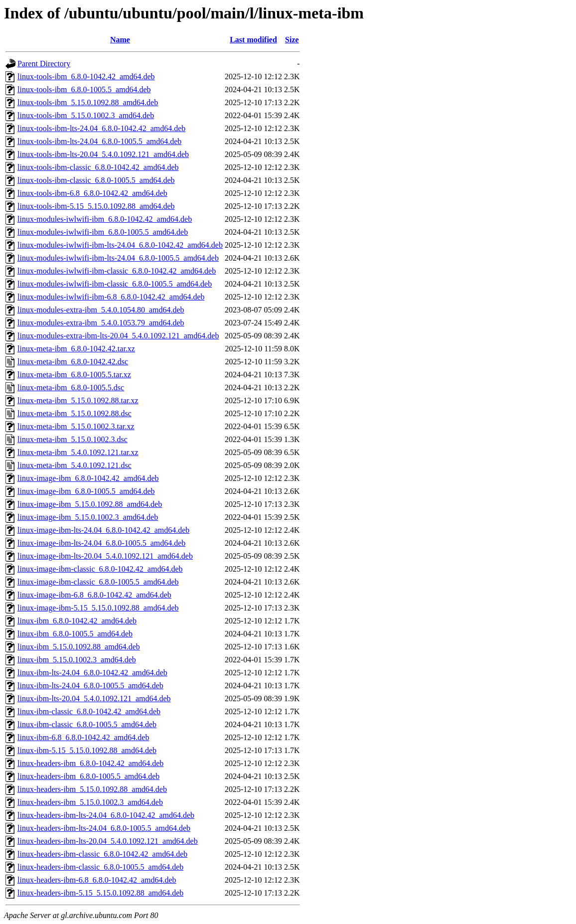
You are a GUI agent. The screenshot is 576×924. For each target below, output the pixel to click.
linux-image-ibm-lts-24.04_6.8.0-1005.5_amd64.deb (101, 543)
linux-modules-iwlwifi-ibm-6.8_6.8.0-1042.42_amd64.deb (111, 297)
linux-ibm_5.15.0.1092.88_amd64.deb (79, 647)
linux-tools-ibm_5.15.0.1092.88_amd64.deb (88, 102)
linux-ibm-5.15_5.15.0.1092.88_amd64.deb (87, 750)
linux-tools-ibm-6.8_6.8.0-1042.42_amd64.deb (92, 193)
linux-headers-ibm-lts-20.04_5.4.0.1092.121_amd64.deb (108, 841)
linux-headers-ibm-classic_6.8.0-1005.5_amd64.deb (100, 867)
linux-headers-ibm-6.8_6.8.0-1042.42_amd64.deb (97, 880)
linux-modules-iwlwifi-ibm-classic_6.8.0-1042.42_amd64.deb (117, 271)
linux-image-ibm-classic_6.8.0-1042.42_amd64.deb (100, 569)
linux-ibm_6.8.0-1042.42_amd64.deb (77, 621)
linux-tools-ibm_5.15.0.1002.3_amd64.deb (86, 115)
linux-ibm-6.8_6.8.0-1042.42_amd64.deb (83, 737)
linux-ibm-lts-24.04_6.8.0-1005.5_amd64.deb (90, 686)
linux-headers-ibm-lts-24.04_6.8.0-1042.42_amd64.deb (106, 815)
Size (292, 40)
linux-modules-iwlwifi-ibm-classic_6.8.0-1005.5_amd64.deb (115, 284)
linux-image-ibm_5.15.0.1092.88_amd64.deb (90, 504)
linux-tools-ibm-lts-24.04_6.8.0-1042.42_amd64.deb (101, 128)
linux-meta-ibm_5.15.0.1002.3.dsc (72, 439)
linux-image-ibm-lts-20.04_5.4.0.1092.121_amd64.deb (105, 556)
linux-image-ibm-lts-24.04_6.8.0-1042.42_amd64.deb (103, 530)
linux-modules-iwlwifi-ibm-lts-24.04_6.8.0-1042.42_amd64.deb (120, 245)
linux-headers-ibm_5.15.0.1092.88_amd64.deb (92, 789)
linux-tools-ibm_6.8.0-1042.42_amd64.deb (86, 77)
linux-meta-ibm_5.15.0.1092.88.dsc (74, 413)
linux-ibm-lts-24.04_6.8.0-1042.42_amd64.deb (92, 673)
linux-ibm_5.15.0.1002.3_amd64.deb (77, 660)
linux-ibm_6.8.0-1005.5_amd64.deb (75, 634)
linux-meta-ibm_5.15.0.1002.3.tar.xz (76, 426)
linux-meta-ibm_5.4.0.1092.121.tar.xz (78, 452)
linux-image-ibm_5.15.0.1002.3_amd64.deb (88, 517)
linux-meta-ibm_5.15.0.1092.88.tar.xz (78, 400)
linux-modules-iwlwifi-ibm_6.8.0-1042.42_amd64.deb (105, 219)
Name (120, 40)
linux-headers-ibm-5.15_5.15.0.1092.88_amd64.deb (100, 893)
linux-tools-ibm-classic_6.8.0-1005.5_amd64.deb (96, 180)
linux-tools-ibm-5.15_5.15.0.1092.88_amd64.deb (96, 206)
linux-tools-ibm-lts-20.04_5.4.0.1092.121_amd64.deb (103, 154)
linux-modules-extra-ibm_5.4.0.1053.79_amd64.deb (101, 323)
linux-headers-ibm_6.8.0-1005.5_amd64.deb (88, 776)
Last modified (253, 40)
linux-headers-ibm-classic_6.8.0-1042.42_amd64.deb (102, 854)
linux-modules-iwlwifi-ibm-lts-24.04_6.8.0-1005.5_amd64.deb (118, 258)
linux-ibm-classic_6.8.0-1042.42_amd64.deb (89, 711)
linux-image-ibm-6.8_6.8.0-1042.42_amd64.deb (94, 595)
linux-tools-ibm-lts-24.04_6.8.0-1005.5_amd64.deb (99, 141)
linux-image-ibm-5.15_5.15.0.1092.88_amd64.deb (98, 608)
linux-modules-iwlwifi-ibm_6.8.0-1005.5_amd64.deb (103, 232)
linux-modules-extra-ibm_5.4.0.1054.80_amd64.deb (101, 310)
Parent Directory (44, 64)
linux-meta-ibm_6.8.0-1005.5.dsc (71, 387)
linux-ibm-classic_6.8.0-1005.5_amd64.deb (87, 724)
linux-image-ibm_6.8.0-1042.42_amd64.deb (88, 478)
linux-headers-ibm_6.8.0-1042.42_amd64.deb (90, 763)
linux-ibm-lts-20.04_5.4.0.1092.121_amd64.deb (94, 698)
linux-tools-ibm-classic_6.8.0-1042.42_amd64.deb (98, 167)
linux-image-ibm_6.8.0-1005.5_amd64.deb (86, 491)
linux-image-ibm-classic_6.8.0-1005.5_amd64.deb (98, 582)
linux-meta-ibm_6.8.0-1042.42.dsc (73, 362)
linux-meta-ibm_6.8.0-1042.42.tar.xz (76, 349)
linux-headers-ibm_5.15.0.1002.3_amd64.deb (90, 802)
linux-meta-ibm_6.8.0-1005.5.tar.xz (74, 375)
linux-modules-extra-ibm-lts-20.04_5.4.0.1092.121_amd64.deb (118, 336)
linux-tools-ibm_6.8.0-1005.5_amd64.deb (84, 89)
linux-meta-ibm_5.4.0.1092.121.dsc (74, 465)
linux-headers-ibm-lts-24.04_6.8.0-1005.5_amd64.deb (104, 828)
